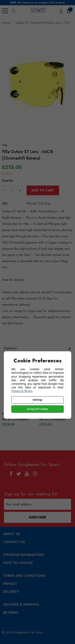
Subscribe (38, 517)
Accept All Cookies (37, 409)
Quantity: (8, 180)
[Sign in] (61, 11)
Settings (38, 400)
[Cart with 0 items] (68, 11)
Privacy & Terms (22, 391)
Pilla (5, 145)
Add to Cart (43, 190)
